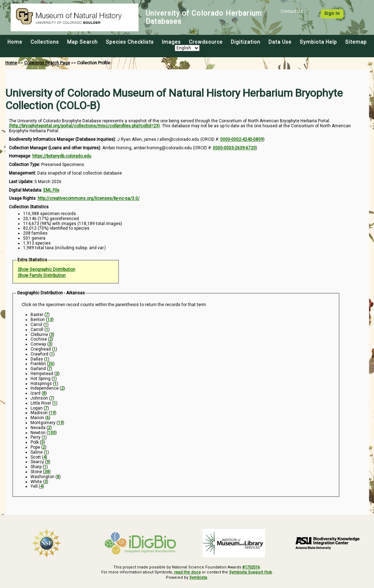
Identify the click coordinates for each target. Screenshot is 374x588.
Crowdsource (206, 42)
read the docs (188, 573)
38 (47, 472)
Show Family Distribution (42, 276)
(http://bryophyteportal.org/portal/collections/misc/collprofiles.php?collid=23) (84, 126)
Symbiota (198, 578)
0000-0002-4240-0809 (242, 139)
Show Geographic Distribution (47, 269)
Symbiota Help (318, 42)
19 (53, 413)
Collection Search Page (47, 63)
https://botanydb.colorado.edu (62, 156)
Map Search (82, 42)
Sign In (332, 14)
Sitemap (356, 42)
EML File (51, 190)
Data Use (280, 42)
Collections (45, 42)
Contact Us (292, 11)
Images (171, 42)
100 (52, 433)
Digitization (246, 42)
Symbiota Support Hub (250, 573)
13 (50, 320)
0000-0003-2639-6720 (234, 148)
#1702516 (251, 567)
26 (51, 364)
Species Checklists (130, 42)
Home (15, 42)
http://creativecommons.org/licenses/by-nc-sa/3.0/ (89, 198)
